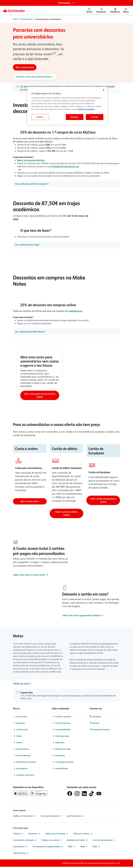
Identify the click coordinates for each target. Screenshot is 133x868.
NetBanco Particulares (25, 817)
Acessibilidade (60, 770)
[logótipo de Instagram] (77, 795)
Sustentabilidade (61, 731)
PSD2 (96, 848)
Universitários (27, 19)
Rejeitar (75, 117)
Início (15, 19)
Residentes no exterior (25, 763)
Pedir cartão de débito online (67, 515)
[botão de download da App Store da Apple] (21, 795)
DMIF (72, 848)
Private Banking (22, 757)
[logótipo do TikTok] (92, 795)
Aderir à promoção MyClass (31, 160)
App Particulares (76, 817)
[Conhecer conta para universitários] (35, 77)
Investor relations (62, 718)
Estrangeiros (20, 770)
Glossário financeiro (24, 776)
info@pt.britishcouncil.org (65, 166)
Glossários (34, 835)
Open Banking (21, 854)
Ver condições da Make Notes (30, 333)
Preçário (18, 835)
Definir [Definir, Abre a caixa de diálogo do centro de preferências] (40, 117)
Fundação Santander (63, 763)
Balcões (94, 724)
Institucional (20, 731)
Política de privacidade (57, 835)
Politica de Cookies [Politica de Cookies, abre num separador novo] (86, 109)
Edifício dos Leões (62, 750)
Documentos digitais (51, 817)
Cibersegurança (61, 737)
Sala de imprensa (61, 724)
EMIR (84, 848)
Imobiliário (59, 757)
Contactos (95, 718)
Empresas (19, 724)
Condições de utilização (25, 841)
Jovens (18, 744)
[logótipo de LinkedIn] (84, 795)
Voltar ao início (23, 685)
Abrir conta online (30, 503)
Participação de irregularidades (48, 848)
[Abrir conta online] (25, 67)
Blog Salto (58, 744)
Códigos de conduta (52, 841)
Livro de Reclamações (104, 841)
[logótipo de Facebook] (70, 795)
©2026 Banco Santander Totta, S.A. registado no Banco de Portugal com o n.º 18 (91, 864)
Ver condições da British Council (31, 184)
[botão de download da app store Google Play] (39, 795)
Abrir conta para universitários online (40, 397)
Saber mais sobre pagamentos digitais (83, 617)
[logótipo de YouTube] (99, 795)
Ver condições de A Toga (27, 245)
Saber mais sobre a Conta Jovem (31, 576)
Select (18, 737)
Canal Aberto (20, 848)
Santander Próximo (100, 731)
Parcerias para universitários (48, 19)
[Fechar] (104, 90)
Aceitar (95, 117)
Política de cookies (83, 835)
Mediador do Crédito (77, 841)
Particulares (20, 718)
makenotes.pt (75, 312)
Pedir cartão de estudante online (103, 502)
